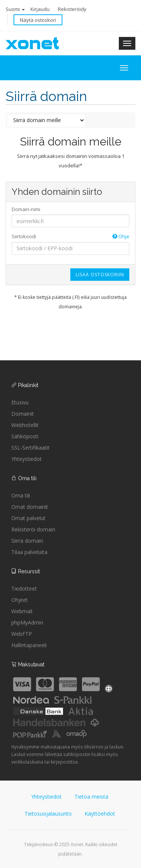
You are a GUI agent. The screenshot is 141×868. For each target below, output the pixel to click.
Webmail (22, 611)
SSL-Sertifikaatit (30, 448)
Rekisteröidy (72, 9)
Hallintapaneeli (29, 645)
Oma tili (21, 495)
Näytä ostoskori (38, 20)
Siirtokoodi (70, 237)
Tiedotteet (24, 589)
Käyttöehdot (100, 814)
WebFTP (22, 634)
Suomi (15, 9)
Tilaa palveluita (29, 552)
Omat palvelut (28, 518)
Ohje (121, 236)
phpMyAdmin (27, 622)
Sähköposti (25, 436)
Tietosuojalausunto (48, 814)
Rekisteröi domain (33, 529)
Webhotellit (25, 425)
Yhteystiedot (27, 459)
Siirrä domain (27, 541)
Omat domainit (30, 507)
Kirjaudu (40, 9)
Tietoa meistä (91, 797)
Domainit (23, 414)
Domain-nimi (26, 209)
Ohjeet (20, 600)
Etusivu (20, 402)
